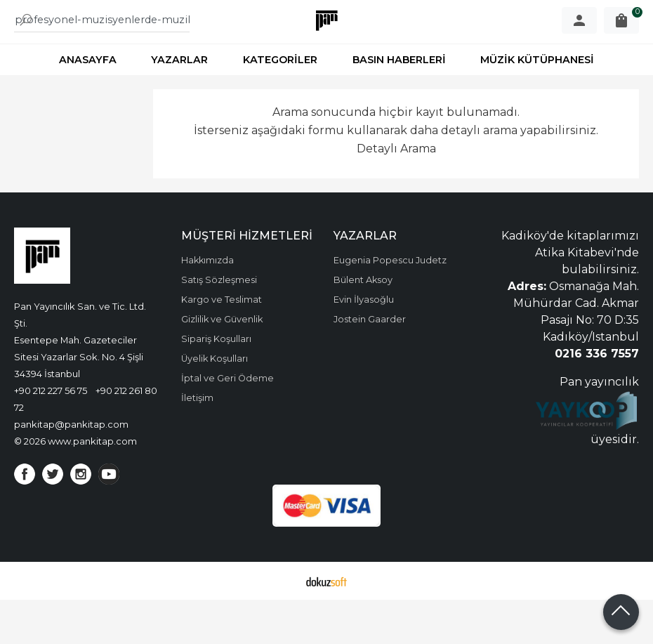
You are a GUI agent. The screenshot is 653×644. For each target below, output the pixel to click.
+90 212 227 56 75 (51, 435)
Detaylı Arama (396, 192)
